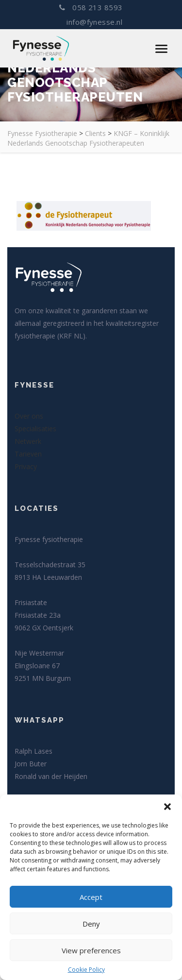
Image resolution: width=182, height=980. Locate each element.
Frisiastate (31, 602)
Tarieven (28, 454)
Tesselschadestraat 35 (50, 565)
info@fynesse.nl (93, 22)
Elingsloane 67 (37, 666)
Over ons (29, 416)
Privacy (26, 466)
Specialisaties (35, 429)
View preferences (91, 950)
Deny (91, 924)
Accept (91, 897)
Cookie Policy (86, 970)
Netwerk (28, 441)
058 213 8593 (91, 7)
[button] (167, 807)
